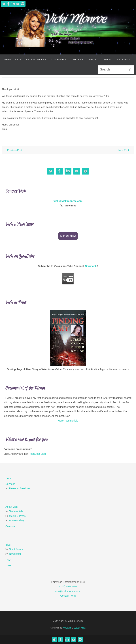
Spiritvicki (91, 266)
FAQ (8, 560)
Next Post (126, 150)
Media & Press (17, 516)
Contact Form (68, 596)
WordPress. (80, 628)
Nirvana (67, 628)
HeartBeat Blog (37, 454)
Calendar (11, 526)
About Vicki (12, 507)
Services (10, 484)
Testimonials (16, 511)
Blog (8, 545)
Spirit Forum (16, 549)
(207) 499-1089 (68, 586)
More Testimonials (68, 421)
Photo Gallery (17, 521)
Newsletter (15, 554)
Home (9, 478)
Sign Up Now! (68, 236)
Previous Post (12, 150)
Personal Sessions (20, 488)
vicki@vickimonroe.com (68, 201)
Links (8, 565)
